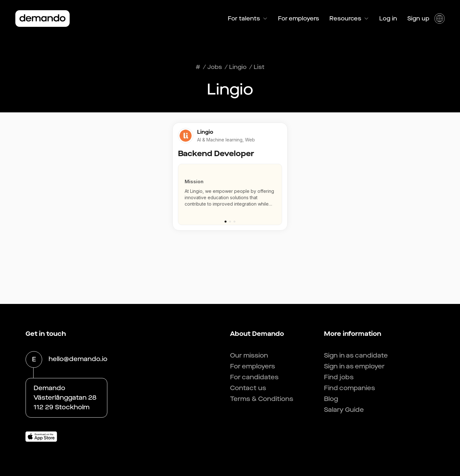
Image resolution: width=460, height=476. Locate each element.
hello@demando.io (78, 359)
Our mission (249, 355)
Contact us (248, 388)
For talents (248, 19)
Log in (388, 19)
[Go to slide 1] (226, 222)
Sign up (418, 19)
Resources (349, 19)
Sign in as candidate (356, 355)
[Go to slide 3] (234, 222)
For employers (299, 19)
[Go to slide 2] (230, 222)
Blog (331, 399)
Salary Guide (344, 410)
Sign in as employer (354, 366)
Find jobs (339, 377)
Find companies (349, 388)
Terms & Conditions (262, 399)
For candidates (254, 377)
